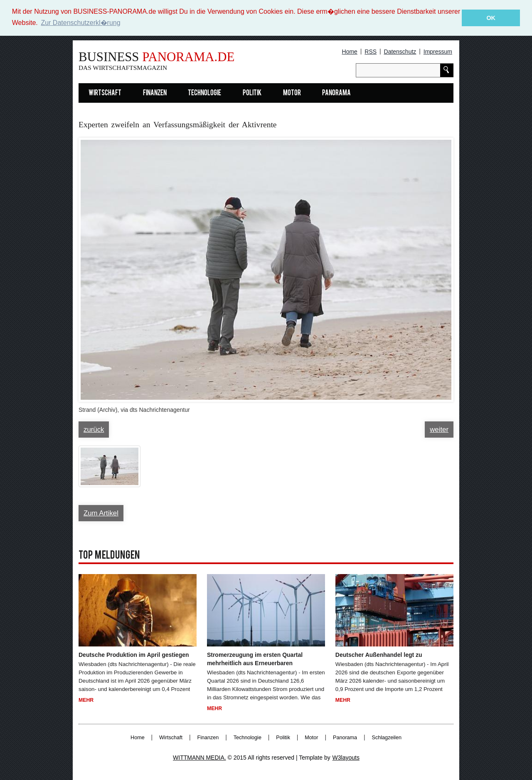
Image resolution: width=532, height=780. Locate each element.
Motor (292, 93)
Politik (252, 93)
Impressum (438, 51)
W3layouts (346, 757)
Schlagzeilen (387, 737)
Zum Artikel (101, 513)
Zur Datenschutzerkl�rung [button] (80, 23)
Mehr (86, 700)
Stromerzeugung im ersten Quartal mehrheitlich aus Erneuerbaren (255, 659)
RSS (371, 51)
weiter (439, 429)
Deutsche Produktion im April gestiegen (134, 654)
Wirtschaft (105, 93)
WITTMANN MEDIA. (199, 757)
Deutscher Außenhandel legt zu (379, 654)
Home (350, 51)
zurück (94, 429)
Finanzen (155, 93)
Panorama (336, 93)
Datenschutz (400, 51)
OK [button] (491, 18)
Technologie (204, 93)
